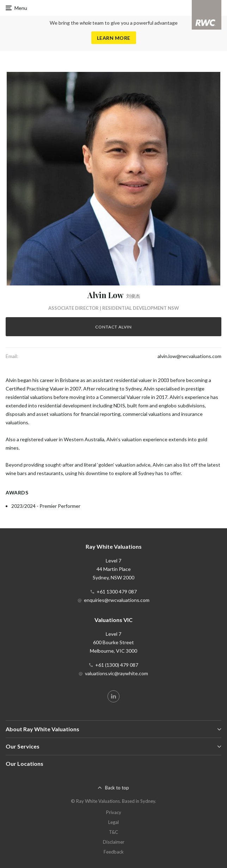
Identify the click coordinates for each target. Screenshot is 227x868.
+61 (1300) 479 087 (117, 665)
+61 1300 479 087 (117, 592)
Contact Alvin (114, 327)
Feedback (114, 852)
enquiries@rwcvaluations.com (117, 600)
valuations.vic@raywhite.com (116, 673)
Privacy (114, 812)
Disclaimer (114, 842)
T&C (114, 832)
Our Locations (24, 764)
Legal (114, 822)
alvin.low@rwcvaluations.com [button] (189, 356)
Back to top (117, 788)
